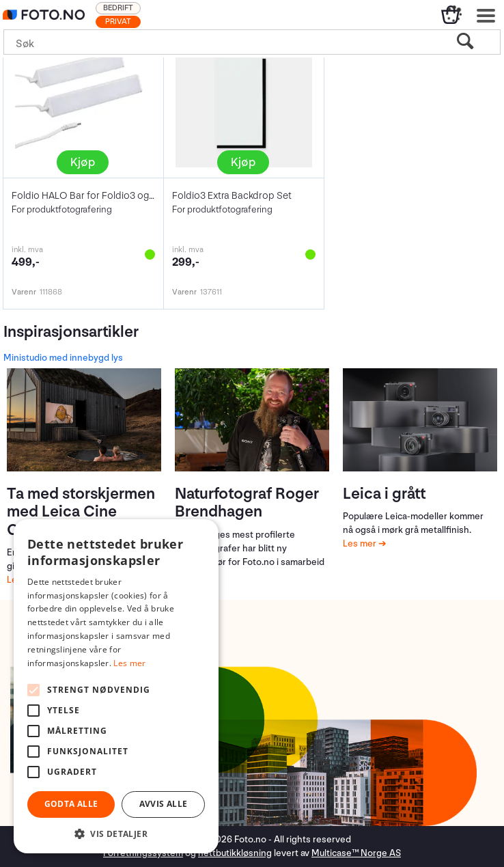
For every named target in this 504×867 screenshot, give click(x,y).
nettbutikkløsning (235, 853)
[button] (116, 833)
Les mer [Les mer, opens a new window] (129, 663)
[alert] (116, 686)
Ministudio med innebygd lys (63, 358)
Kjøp (83, 162)
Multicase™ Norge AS (356, 853)
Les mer (361, 543)
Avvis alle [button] (164, 804)
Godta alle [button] (71, 804)
